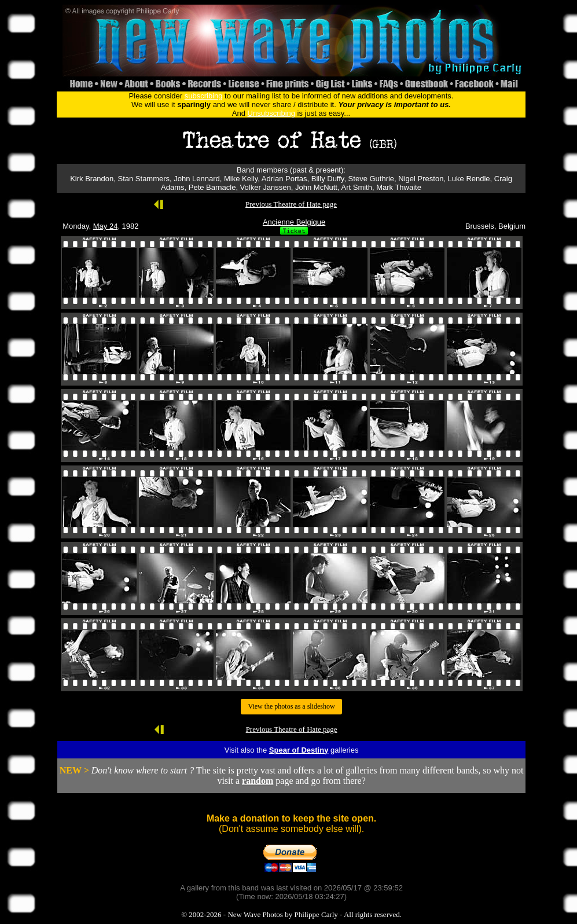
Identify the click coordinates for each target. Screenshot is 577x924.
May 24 (106, 226)
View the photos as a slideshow (291, 706)
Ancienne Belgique (294, 222)
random (258, 781)
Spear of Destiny (299, 750)
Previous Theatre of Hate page (291, 204)
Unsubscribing (271, 113)
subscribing (204, 96)
